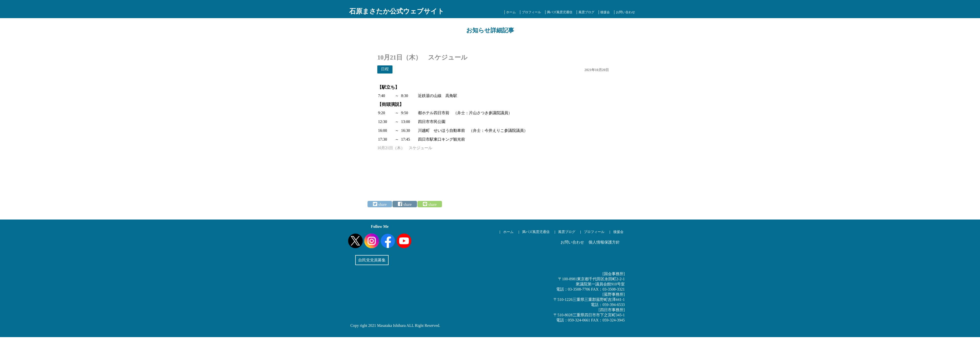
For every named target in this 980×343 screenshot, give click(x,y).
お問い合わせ (625, 12)
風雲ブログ (586, 12)
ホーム (511, 12)
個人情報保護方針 (604, 242)
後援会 (605, 12)
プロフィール (531, 12)
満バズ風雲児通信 (560, 12)
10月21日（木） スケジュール (405, 148)
